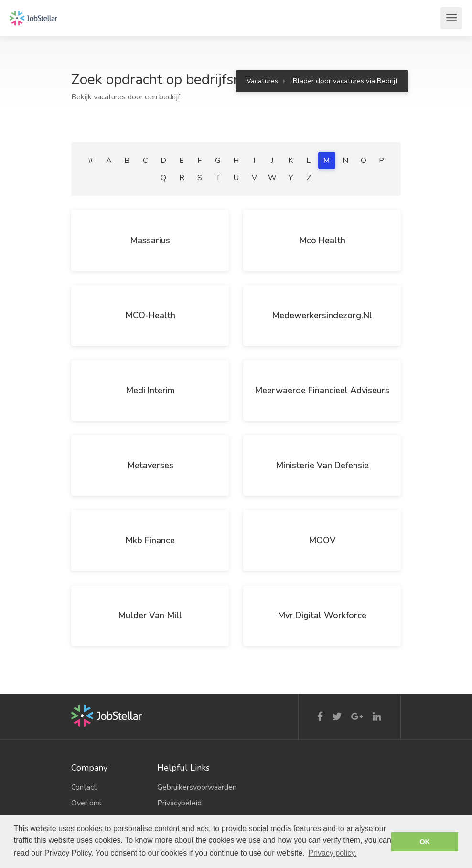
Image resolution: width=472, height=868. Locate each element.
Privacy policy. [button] (332, 853)
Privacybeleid (179, 803)
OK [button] (425, 842)
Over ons (86, 803)
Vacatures (262, 81)
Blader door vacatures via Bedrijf (345, 81)
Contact (84, 787)
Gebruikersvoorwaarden (193, 787)
